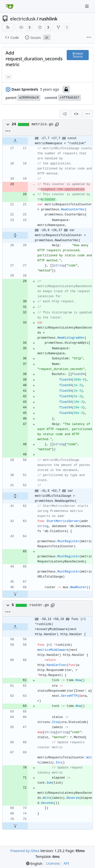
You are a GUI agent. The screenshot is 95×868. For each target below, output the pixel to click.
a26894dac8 (29, 98)
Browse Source (78, 55)
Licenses (53, 863)
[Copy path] (57, 125)
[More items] (89, 38)
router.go (39, 605)
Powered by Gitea (25, 851)
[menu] (88, 114)
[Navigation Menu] (87, 6)
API (66, 863)
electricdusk (23, 19)
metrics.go (42, 124)
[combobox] (65, 114)
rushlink (48, 19)
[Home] (10, 6)
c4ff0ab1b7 (69, 98)
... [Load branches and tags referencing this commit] (9, 77)
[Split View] (76, 114)
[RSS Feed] (8, 27)
